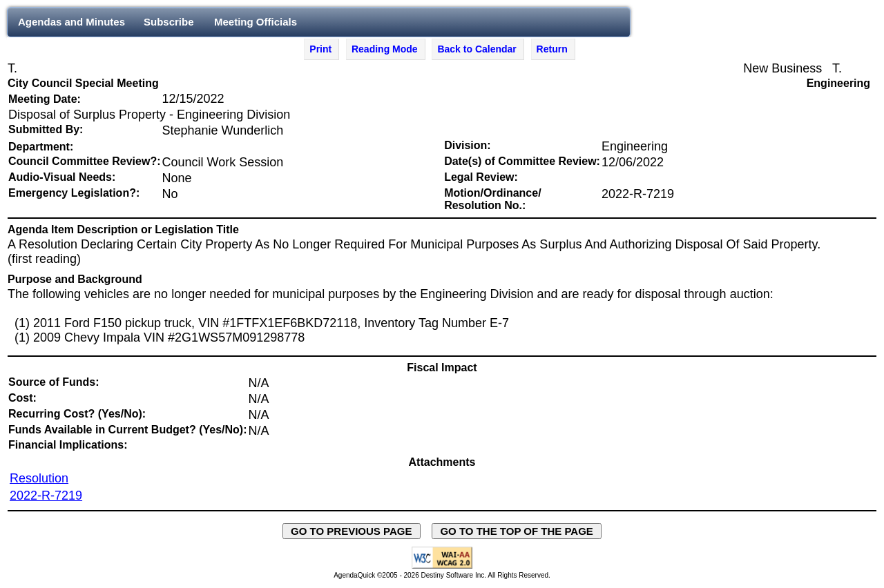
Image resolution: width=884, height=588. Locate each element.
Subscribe (169, 22)
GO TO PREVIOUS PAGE (352, 531)
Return (552, 49)
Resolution (39, 478)
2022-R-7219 (46, 496)
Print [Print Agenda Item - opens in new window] (320, 49)
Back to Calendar (477, 49)
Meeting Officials (256, 22)
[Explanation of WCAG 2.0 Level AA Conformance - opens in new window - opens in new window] (442, 566)
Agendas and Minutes (71, 22)
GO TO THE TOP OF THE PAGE (517, 531)
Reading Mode (385, 49)
